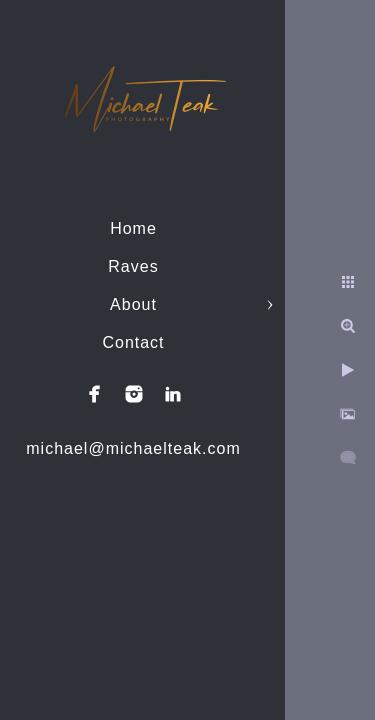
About (133, 304)
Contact (133, 342)
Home (133, 228)
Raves (133, 266)
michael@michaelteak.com (133, 448)
